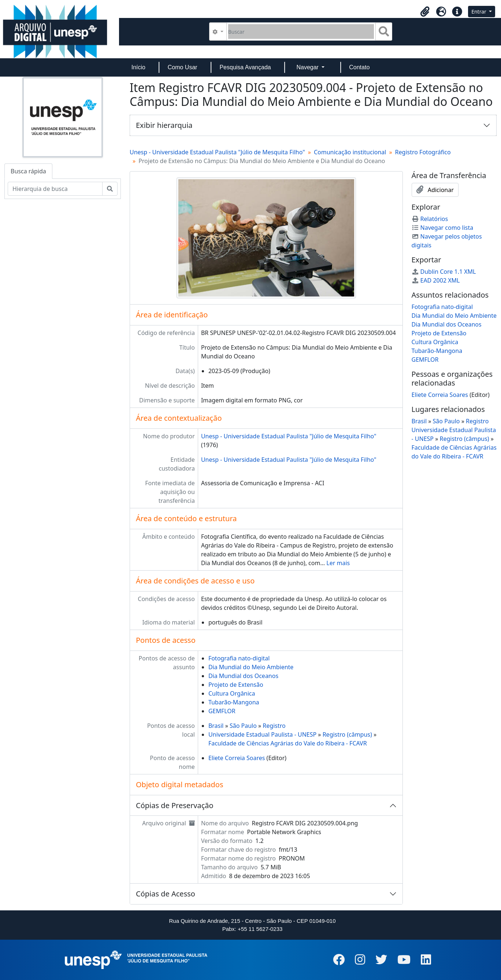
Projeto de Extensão (236, 685)
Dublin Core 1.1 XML (444, 272)
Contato (359, 67)
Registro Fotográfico (423, 152)
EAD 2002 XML (436, 280)
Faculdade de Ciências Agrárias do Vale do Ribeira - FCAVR (288, 743)
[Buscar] (301, 32)
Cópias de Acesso (166, 894)
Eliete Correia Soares (237, 758)
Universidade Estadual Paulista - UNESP (262, 734)
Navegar (308, 67)
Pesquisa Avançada (245, 67)
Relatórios (430, 219)
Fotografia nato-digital (239, 658)
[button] (425, 12)
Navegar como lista (443, 228)
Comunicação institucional (350, 152)
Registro (274, 726)
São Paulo (243, 726)
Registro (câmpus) (347, 734)
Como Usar (183, 67)
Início (138, 67)
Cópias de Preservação (175, 805)
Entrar (479, 12)
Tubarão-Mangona (234, 702)
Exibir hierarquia (164, 125)
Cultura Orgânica (232, 693)
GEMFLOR (222, 711)
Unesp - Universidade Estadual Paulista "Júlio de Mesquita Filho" (217, 152)
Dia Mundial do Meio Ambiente (251, 667)
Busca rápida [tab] (28, 171)
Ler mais (338, 563)
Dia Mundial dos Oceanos (243, 676)
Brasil (216, 726)
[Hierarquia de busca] (55, 189)
